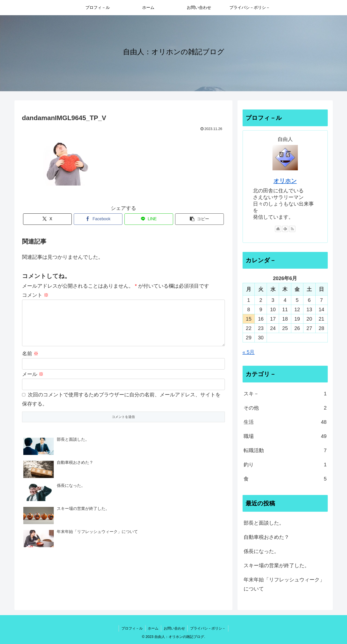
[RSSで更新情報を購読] (292, 229)
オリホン (285, 181)
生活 (285, 422)
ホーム (153, 628)
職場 (285, 436)
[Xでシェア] (47, 219)
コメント (35, 295)
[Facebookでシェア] (98, 219)
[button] (199, 219)
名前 (30, 362)
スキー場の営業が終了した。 (277, 565)
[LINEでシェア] (149, 219)
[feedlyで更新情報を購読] (285, 229)
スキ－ (285, 394)
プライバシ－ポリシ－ (208, 628)
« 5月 (249, 352)
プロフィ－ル (132, 628)
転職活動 (285, 450)
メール (33, 382)
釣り (285, 465)
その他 (285, 408)
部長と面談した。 (264, 523)
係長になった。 (261, 551)
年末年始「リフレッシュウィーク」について (284, 584)
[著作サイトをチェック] (278, 229)
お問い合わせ (174, 628)
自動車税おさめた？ (266, 537)
